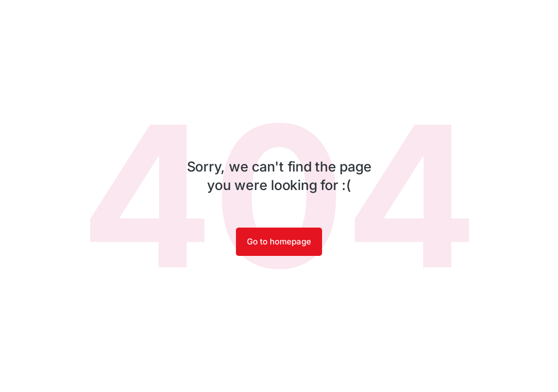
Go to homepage (279, 241)
